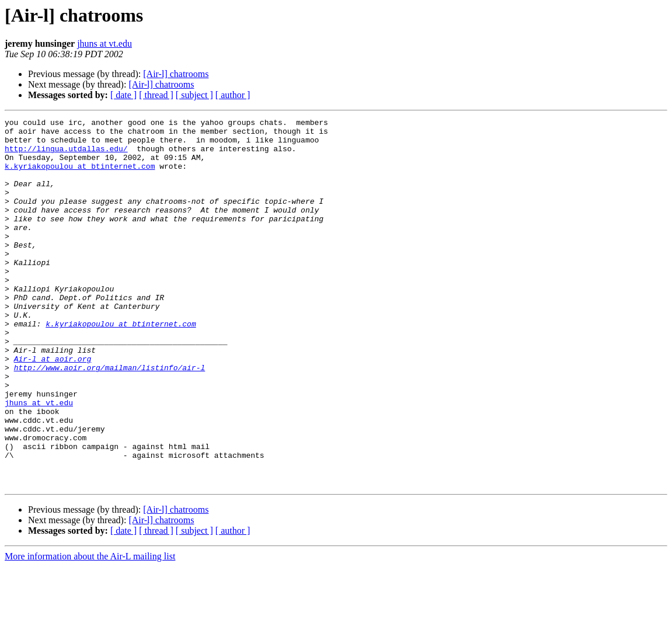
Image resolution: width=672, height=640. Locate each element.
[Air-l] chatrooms (176, 74)
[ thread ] (156, 95)
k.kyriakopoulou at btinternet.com (80, 176)
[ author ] (233, 95)
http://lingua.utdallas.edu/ (66, 155)
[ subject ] (194, 95)
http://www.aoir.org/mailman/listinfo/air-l (110, 418)
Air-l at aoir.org (53, 408)
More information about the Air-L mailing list (90, 630)
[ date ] (123, 95)
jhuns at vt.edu (105, 44)
